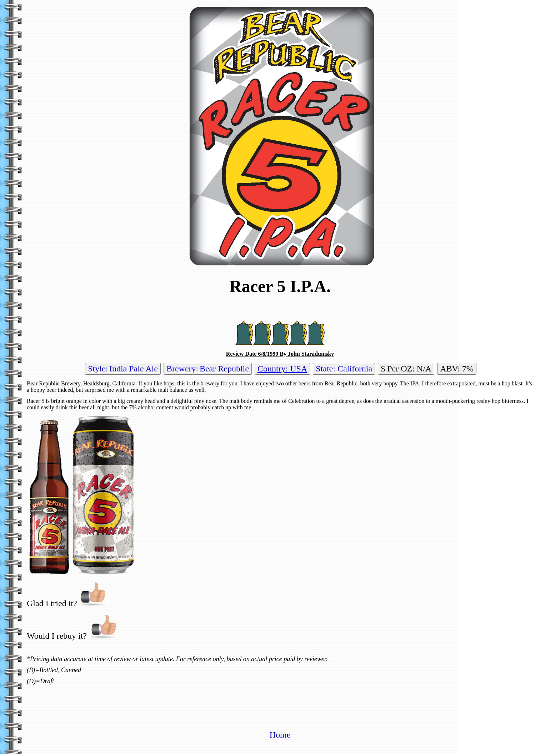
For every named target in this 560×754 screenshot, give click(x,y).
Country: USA (282, 369)
